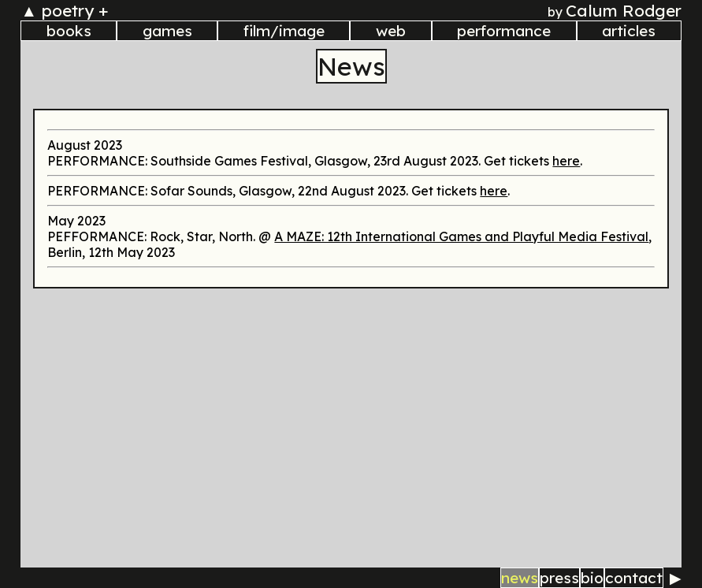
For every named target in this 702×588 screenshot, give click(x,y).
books (69, 31)
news (520, 578)
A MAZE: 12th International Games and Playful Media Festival (461, 236)
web (391, 31)
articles (629, 31)
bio (592, 578)
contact (634, 578)
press (559, 578)
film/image (284, 31)
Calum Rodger (624, 10)
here (566, 161)
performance (504, 31)
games (167, 31)
